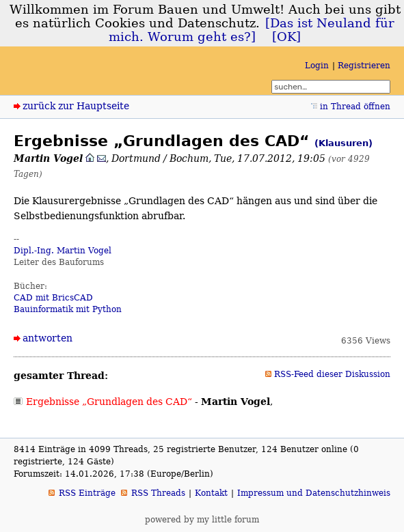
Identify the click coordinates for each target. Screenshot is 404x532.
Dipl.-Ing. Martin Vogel (63, 251)
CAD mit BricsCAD (53, 298)
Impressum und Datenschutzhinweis (314, 493)
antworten (48, 338)
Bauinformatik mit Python (68, 309)
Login (317, 66)
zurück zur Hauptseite (76, 106)
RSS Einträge (87, 493)
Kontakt (211, 493)
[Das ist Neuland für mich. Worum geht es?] (252, 30)
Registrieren (364, 66)
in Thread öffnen (355, 107)
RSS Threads (158, 493)
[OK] (286, 37)
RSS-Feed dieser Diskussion (332, 374)
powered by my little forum (202, 520)
